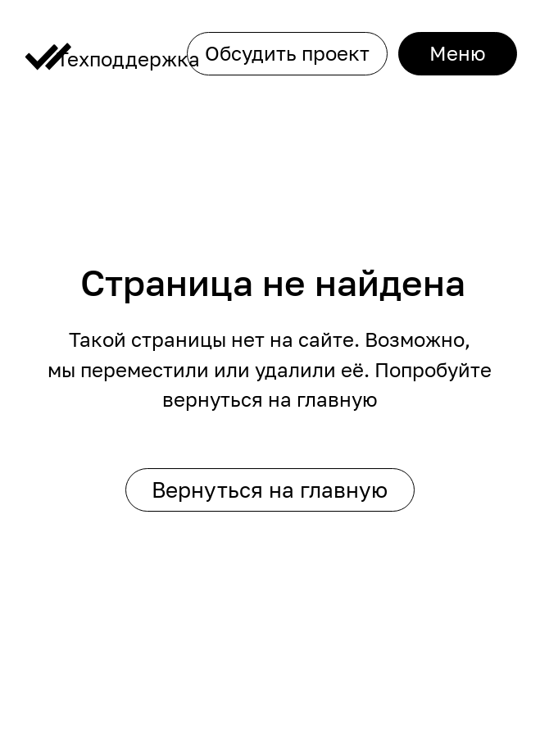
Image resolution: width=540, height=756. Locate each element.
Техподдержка (128, 59)
